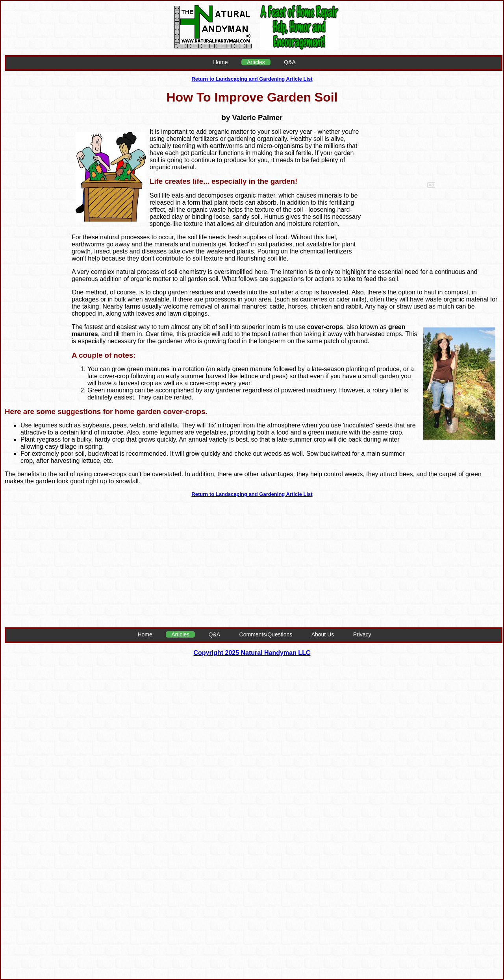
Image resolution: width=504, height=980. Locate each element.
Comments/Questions (266, 634)
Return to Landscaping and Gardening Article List (252, 79)
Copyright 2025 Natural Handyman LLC (252, 653)
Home (220, 62)
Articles (256, 62)
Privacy (362, 634)
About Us (323, 634)
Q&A (290, 62)
